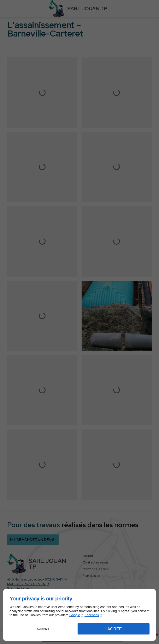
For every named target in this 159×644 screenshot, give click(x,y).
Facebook (92, 615)
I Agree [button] (113, 629)
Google (75, 615)
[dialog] (79, 615)
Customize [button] (43, 629)
